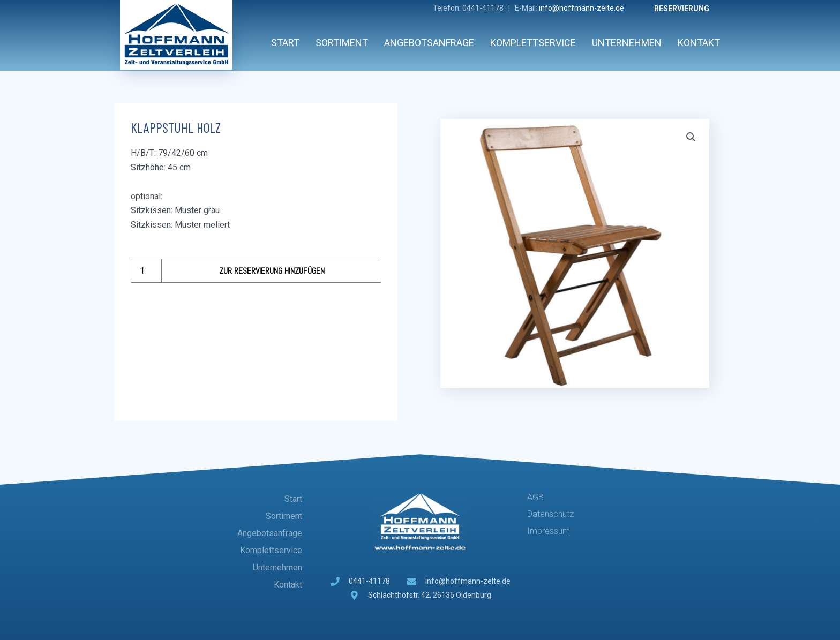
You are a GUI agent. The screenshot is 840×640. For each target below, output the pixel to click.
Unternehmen (627, 43)
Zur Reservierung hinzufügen (272, 271)
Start (285, 43)
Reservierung (682, 9)
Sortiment (342, 43)
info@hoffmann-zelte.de (582, 8)
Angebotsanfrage (429, 43)
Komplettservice (533, 43)
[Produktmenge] (146, 271)
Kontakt (699, 43)
